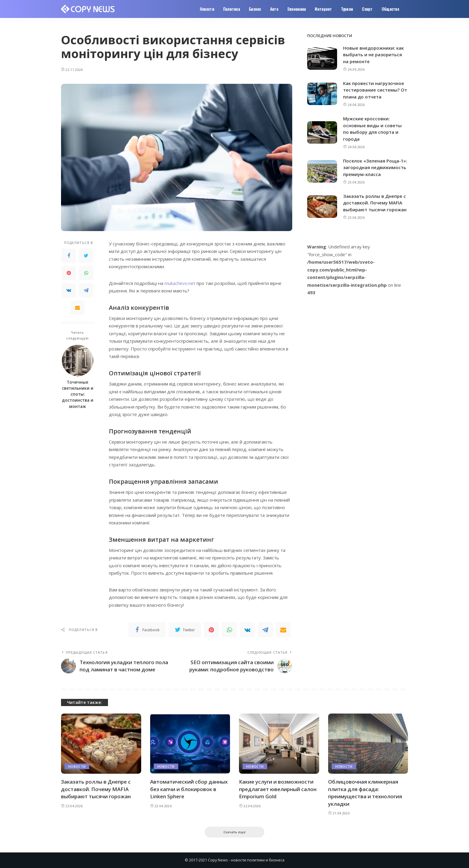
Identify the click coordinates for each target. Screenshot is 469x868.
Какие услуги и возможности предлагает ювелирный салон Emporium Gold (278, 789)
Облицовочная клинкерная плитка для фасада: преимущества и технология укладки (365, 793)
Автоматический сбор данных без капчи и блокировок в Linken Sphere (189, 789)
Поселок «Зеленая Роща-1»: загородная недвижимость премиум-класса (375, 167)
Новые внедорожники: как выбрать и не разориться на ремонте (373, 55)
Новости (77, 766)
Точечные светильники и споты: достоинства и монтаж (78, 394)
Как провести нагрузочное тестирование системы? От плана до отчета (375, 90)
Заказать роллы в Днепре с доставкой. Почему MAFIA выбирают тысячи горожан (375, 203)
